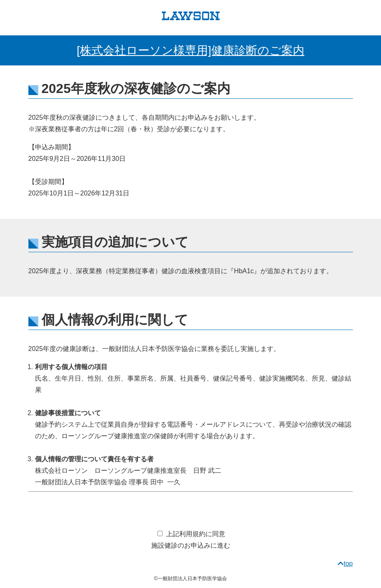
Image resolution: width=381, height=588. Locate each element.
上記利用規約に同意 (196, 534)
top (345, 564)
